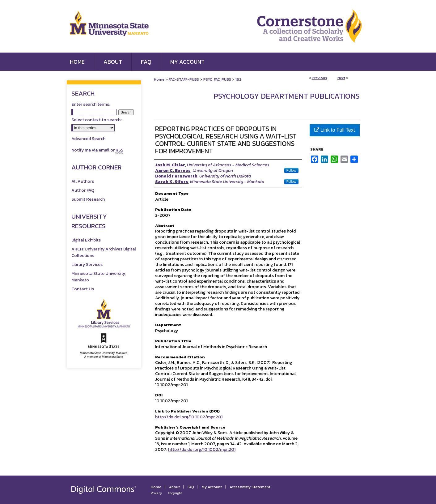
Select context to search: (96, 120)
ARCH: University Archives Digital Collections (104, 252)
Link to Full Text (334, 130)
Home (159, 79)
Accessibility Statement (250, 487)
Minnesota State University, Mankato (99, 277)
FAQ (191, 487)
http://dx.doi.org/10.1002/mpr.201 (189, 417)
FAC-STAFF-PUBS (184, 79)
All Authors (83, 181)
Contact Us (83, 289)
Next (341, 78)
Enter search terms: (91, 104)
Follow (291, 170)
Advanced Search (88, 139)
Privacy (156, 493)
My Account (212, 487)
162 (238, 79)
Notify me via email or (97, 150)
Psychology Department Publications (287, 96)
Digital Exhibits (86, 240)
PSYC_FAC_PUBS (217, 79)
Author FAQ (83, 190)
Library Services (87, 265)
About (174, 487)
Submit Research (88, 199)
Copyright (175, 493)
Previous (319, 78)
